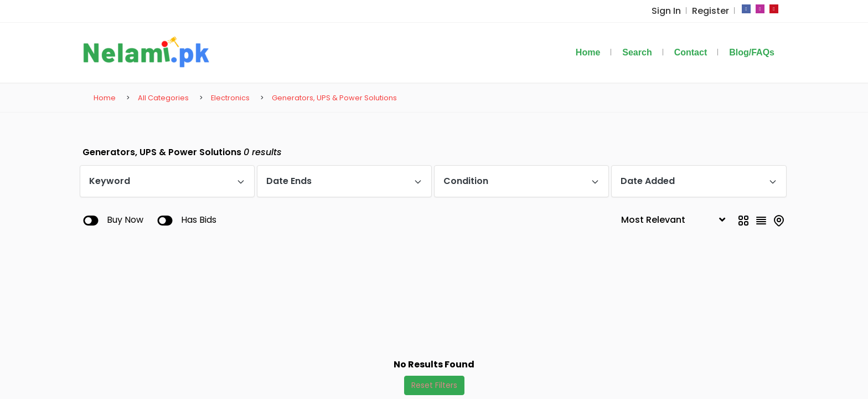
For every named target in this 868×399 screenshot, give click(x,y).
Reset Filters (434, 385)
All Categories (163, 98)
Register (712, 11)
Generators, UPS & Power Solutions (334, 98)
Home (105, 98)
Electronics (230, 98)
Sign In (670, 11)
